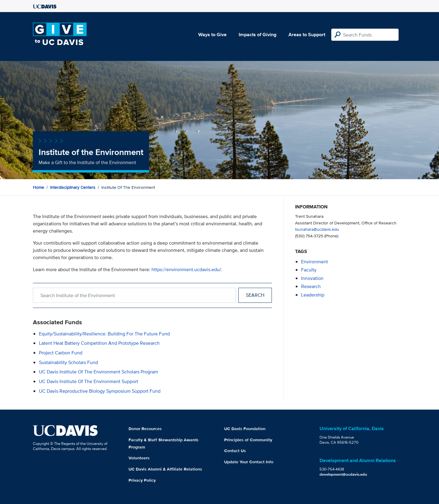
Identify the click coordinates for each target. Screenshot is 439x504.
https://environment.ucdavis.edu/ (186, 269)
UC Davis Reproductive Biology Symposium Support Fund (100, 391)
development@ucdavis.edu (343, 474)
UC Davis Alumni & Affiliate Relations (165, 469)
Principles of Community (248, 440)
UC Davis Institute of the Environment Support (89, 381)
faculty (309, 270)
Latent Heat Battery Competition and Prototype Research (99, 343)
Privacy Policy (142, 480)
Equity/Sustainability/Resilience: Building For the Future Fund (104, 334)
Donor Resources (145, 429)
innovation (312, 278)
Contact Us (235, 451)
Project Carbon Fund (61, 353)
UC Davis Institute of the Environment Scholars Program (99, 372)
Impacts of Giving (258, 35)
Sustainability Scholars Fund (68, 362)
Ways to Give (212, 35)
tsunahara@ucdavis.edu (317, 229)
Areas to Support (307, 35)
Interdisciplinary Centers (73, 187)
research (311, 286)
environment (315, 262)
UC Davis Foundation (245, 429)
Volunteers (139, 458)
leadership (313, 295)
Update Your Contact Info (249, 462)
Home (38, 187)
